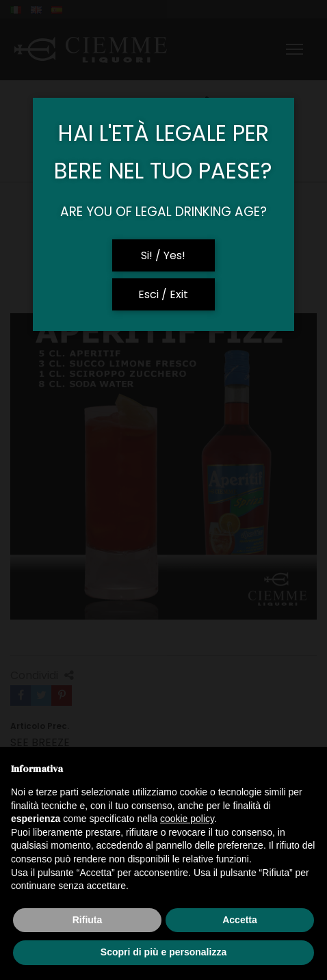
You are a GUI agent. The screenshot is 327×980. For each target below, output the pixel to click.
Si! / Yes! (163, 255)
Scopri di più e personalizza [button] (163, 952)
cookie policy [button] (187, 819)
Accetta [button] (240, 920)
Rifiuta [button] (88, 920)
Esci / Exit (163, 294)
